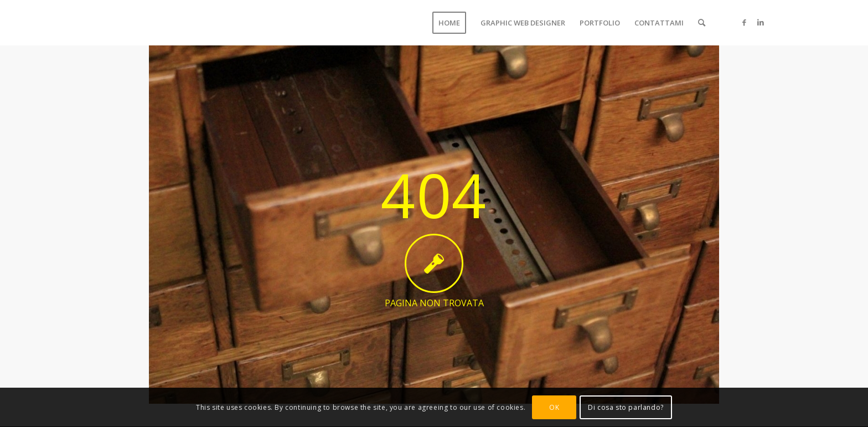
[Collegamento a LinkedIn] (761, 22)
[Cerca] (702, 23)
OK (554, 407)
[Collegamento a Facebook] (744, 22)
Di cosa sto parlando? (626, 407)
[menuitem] (449, 23)
